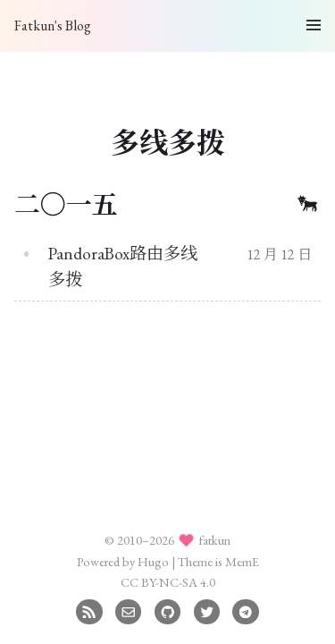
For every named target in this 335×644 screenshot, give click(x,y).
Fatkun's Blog (53, 25)
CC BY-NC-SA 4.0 (168, 582)
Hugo (153, 561)
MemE (242, 561)
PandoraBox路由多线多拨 (123, 267)
